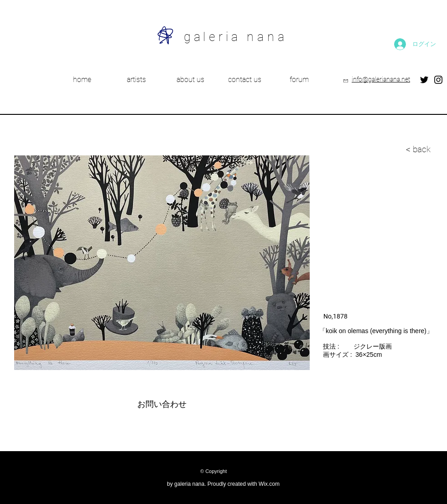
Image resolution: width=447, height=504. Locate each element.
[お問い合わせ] (162, 405)
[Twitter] (424, 80)
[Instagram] (438, 80)
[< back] (373, 149)
